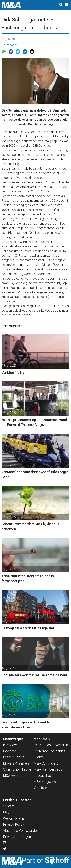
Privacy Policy (14, 824)
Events (39, 757)
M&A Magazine (45, 782)
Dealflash (10, 751)
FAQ (6, 812)
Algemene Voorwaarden (21, 830)
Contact (9, 806)
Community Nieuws (17, 769)
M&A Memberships (48, 769)
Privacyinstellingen (17, 837)
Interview (10, 745)
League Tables (14, 757)
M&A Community (46, 763)
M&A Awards (13, 775)
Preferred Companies (50, 751)
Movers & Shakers (16, 763)
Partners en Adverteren (51, 745)
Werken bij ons (14, 818)
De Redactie (10, 45)
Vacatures (41, 788)
